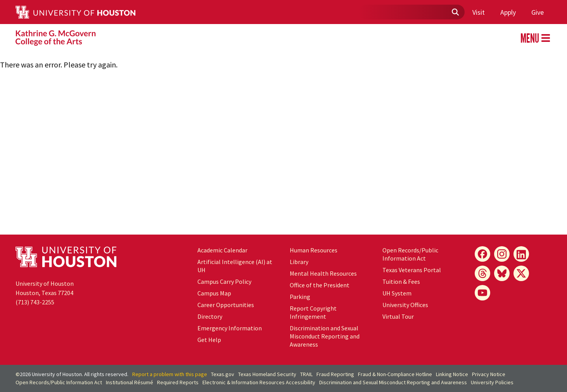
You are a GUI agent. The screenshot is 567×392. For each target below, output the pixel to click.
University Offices (405, 305)
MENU (535, 38)
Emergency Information (230, 328)
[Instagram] (502, 254)
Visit (479, 12)
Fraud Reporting (335, 374)
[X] (521, 273)
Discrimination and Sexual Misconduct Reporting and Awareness (325, 336)
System (397, 293)
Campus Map (214, 293)
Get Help (209, 340)
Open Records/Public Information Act (410, 254)
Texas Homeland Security (267, 374)
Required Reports (178, 382)
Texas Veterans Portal (412, 270)
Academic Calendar (222, 250)
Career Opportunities (226, 305)
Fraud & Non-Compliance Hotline (395, 374)
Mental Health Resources (323, 273)
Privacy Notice (489, 374)
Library (299, 262)
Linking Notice (452, 374)
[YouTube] (482, 293)
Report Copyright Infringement (313, 312)
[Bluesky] (502, 273)
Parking (300, 297)
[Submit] (455, 12)
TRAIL (306, 374)
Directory (210, 316)
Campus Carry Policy (224, 281)
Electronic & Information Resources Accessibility (259, 382)
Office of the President (320, 285)
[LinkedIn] (521, 254)
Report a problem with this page (170, 374)
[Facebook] (482, 254)
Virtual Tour (398, 316)
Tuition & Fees (401, 281)
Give (538, 12)
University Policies (492, 382)
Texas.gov (223, 374)
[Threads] (482, 273)
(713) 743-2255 (35, 302)
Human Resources (314, 250)
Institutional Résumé (130, 382)
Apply (508, 12)
